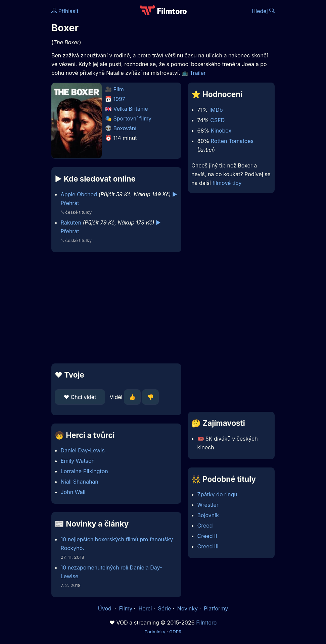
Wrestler (208, 505)
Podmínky (155, 632)
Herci (145, 608)
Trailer (198, 73)
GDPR (175, 632)
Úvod (105, 608)
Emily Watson (78, 461)
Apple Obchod (79, 194)
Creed (205, 526)
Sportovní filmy (133, 118)
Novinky (188, 608)
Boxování (125, 128)
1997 (119, 99)
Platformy (216, 608)
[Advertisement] (114, 308)
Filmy (126, 608)
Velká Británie (131, 109)
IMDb (216, 110)
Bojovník (208, 515)
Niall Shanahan (80, 482)
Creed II (207, 536)
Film (119, 89)
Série (165, 608)
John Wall (73, 492)
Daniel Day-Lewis (83, 450)
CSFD (217, 120)
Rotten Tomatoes (232, 141)
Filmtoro (206, 623)
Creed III (208, 546)
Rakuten (71, 222)
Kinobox (221, 131)
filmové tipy (227, 183)
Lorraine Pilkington (84, 471)
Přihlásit (65, 11)
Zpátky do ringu (217, 494)
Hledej (263, 11)
